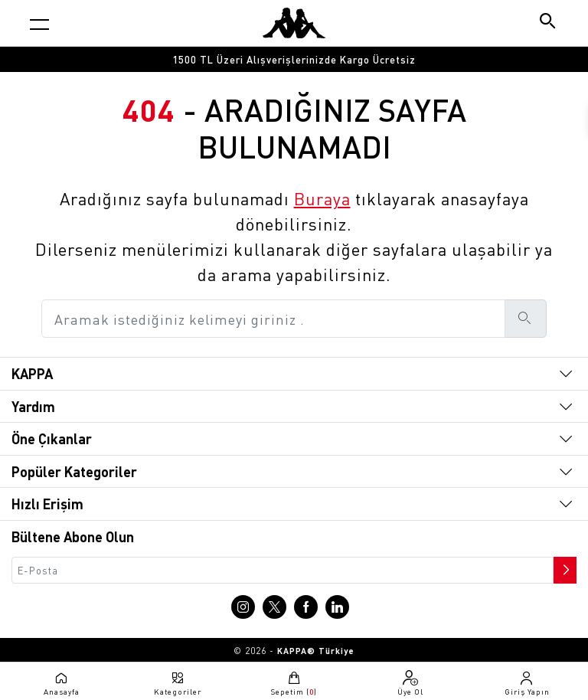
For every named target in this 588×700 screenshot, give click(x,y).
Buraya (322, 198)
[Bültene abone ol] (563, 566)
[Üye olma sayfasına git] (410, 683)
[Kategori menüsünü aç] (39, 24)
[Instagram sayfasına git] (243, 607)
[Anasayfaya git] (294, 23)
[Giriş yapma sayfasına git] (527, 683)
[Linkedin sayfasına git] (337, 607)
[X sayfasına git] (274, 607)
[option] (294, 59)
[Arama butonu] (549, 23)
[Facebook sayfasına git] (306, 607)
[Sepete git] (294, 683)
